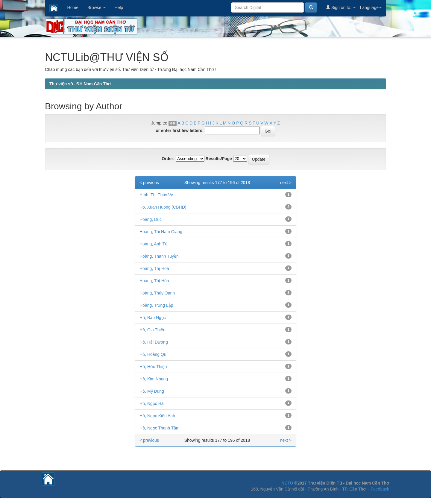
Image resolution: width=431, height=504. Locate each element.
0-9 (173, 123)
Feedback (380, 489)
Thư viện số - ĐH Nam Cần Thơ (80, 84)
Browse (97, 7)
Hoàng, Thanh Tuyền (159, 256)
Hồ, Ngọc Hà (152, 403)
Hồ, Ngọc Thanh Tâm (160, 428)
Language (371, 7)
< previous (149, 183)
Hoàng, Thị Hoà (154, 268)
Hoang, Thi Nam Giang (161, 232)
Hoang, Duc (151, 219)
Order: (168, 159)
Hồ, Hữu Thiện (153, 367)
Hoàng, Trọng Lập (156, 305)
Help (119, 7)
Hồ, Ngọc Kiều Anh (157, 416)
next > (286, 183)
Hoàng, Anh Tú (153, 244)
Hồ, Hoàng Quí (154, 354)
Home (73, 7)
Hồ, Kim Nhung (154, 379)
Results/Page (219, 159)
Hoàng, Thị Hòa (154, 281)
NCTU (287, 483)
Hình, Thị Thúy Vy (156, 195)
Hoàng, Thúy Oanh (157, 293)
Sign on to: (341, 7)
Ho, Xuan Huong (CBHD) (163, 207)
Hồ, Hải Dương (154, 342)
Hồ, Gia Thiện (152, 330)
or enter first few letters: (180, 130)
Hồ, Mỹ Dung (152, 391)
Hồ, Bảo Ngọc (153, 318)
